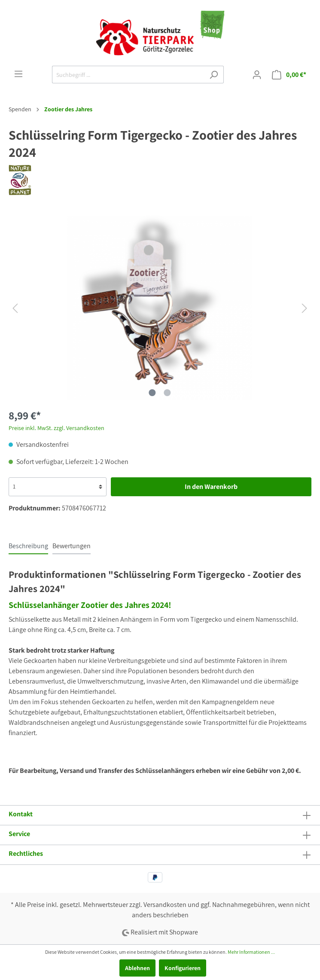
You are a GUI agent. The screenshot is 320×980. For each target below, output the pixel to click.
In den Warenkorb (211, 487)
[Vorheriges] (15, 308)
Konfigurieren (183, 968)
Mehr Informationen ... (251, 952)
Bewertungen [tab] (72, 546)
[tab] (28, 546)
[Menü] (18, 74)
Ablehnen (137, 968)
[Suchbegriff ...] (128, 75)
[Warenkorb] (289, 75)
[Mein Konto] (257, 75)
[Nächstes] (305, 308)
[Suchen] (214, 75)
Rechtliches (26, 853)
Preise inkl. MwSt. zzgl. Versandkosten (56, 428)
